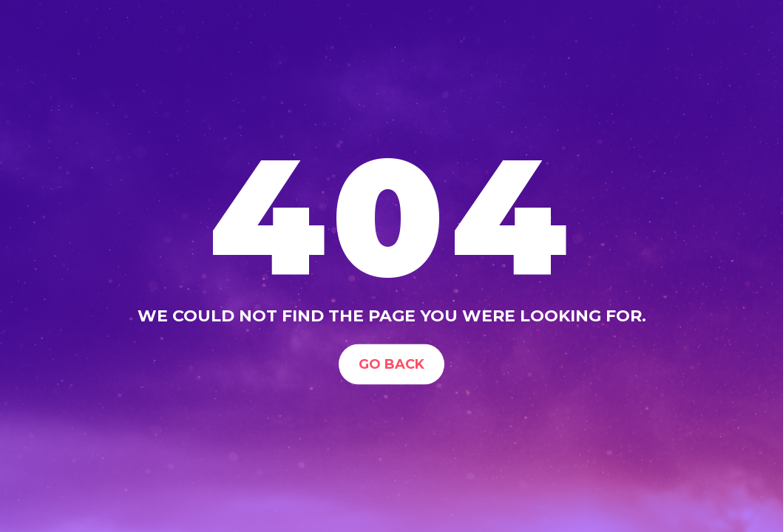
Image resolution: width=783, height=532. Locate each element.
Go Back (391, 364)
